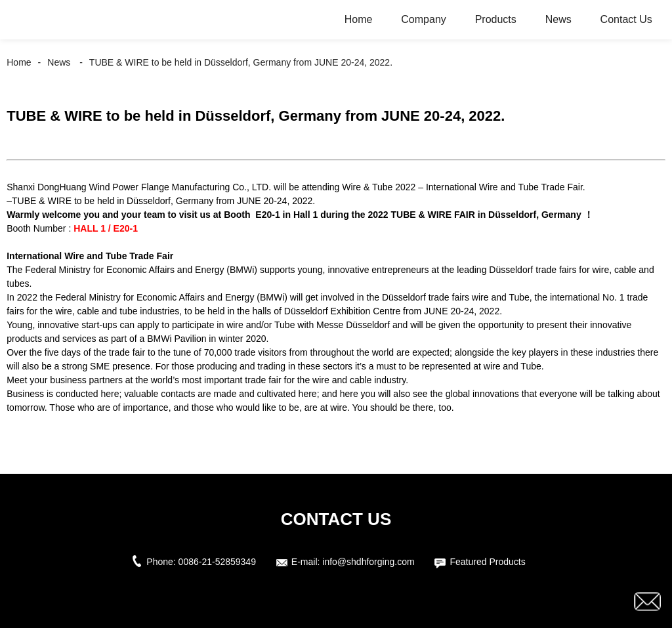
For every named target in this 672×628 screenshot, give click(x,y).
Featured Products (487, 562)
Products (496, 19)
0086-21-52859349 (217, 562)
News (558, 19)
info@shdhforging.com (368, 562)
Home (359, 19)
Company (423, 19)
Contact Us (626, 19)
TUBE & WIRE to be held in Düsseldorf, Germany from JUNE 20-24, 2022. (241, 62)
